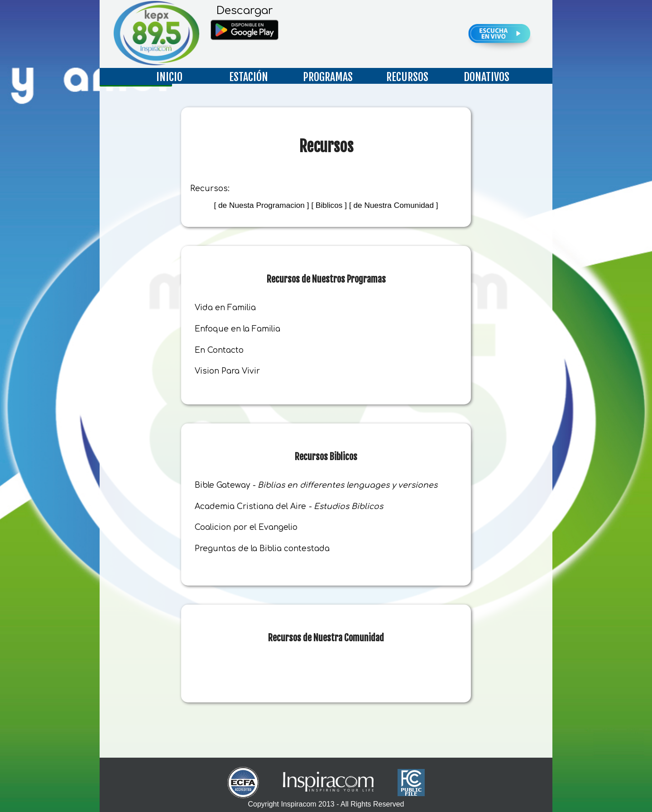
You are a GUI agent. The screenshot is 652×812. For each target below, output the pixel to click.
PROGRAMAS (328, 77)
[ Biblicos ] (329, 205)
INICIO (169, 77)
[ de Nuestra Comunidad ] (394, 205)
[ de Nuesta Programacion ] (261, 205)
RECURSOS (407, 77)
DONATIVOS (487, 77)
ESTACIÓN (249, 77)
